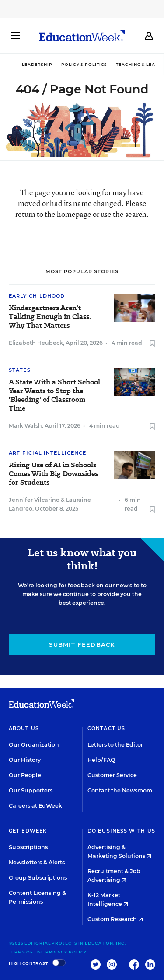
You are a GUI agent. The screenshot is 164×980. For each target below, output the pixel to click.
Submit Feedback (82, 644)
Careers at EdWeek (35, 806)
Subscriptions (28, 847)
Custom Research (115, 919)
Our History (25, 760)
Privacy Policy (66, 952)
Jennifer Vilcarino (34, 500)
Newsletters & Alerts (37, 862)
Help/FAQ (101, 760)
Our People (25, 775)
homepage (74, 214)
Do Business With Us (121, 831)
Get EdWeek (28, 831)
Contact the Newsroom (120, 790)
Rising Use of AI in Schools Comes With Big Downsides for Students (53, 474)
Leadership (37, 64)
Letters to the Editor (115, 745)
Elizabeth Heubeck (36, 343)
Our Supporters (31, 790)
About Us (24, 728)
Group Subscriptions (38, 878)
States (20, 370)
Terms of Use (26, 952)
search (136, 214)
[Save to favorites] (152, 344)
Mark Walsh (25, 426)
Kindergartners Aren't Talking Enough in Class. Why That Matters (50, 317)
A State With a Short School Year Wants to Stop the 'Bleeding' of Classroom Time (54, 395)
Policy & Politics (84, 64)
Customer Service (112, 775)
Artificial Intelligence (47, 453)
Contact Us (106, 728)
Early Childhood (37, 296)
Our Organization (34, 745)
